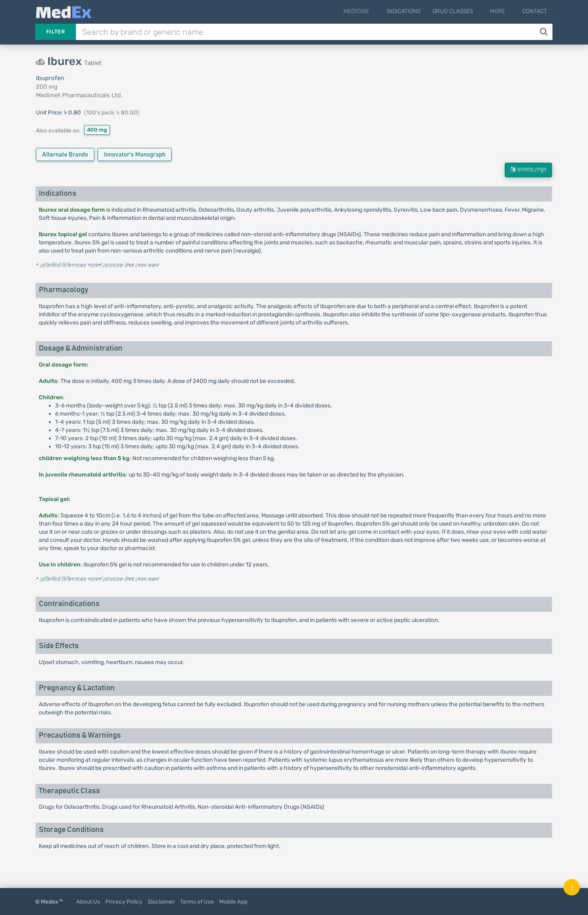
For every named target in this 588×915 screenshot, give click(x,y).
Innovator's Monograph (135, 155)
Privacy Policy (124, 902)
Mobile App (233, 902)
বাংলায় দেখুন (528, 170)
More (503, 11)
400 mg (97, 130)
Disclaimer (161, 902)
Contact (535, 11)
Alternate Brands (65, 155)
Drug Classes (463, 11)
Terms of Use (197, 902)
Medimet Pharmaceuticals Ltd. (79, 95)
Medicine (373, 11)
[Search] (545, 32)
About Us (88, 902)
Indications (414, 11)
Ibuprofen (50, 78)
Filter (56, 32)
